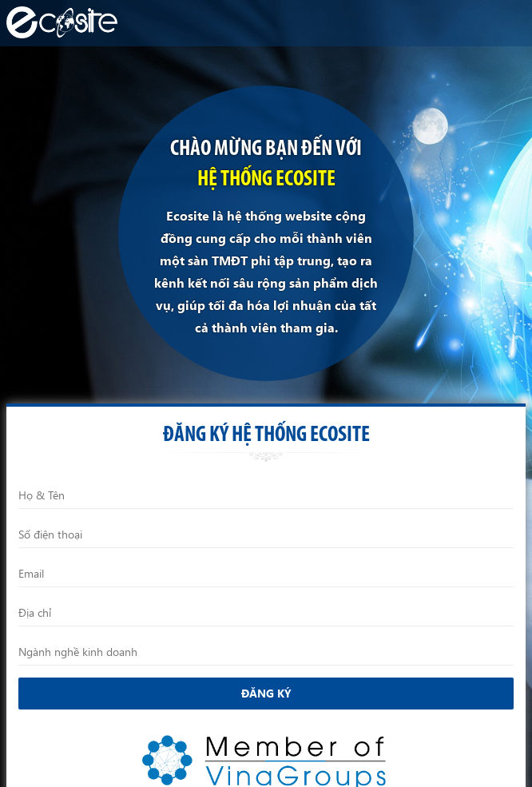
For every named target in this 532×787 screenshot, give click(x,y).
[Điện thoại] (266, 535)
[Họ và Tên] (266, 495)
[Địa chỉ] (266, 613)
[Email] (266, 574)
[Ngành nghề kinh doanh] (266, 652)
